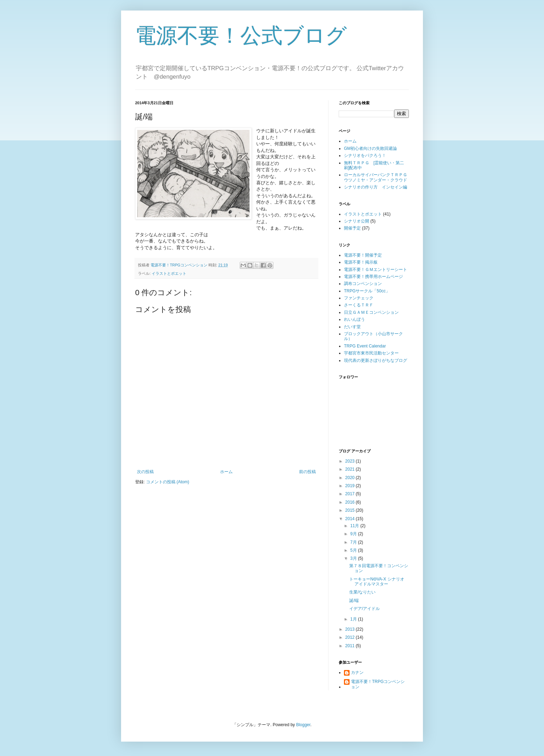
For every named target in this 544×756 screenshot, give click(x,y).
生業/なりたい (362, 592)
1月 (354, 619)
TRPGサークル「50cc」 (367, 291)
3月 (354, 558)
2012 (351, 637)
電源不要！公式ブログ (241, 36)
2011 (351, 646)
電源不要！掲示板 (361, 262)
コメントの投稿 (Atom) (168, 482)
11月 (355, 526)
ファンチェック (359, 298)
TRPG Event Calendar (365, 346)
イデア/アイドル (364, 609)
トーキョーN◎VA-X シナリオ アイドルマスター (379, 582)
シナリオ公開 (357, 221)
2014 (351, 519)
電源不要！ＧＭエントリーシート (376, 270)
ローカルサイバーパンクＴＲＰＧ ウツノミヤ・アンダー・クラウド (378, 177)
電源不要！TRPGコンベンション (378, 684)
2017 (351, 494)
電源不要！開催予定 (363, 255)
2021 (351, 469)
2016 (351, 502)
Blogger (303, 725)
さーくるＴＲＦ (359, 305)
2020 (351, 478)
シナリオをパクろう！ (365, 155)
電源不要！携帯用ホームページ (373, 277)
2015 (351, 510)
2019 (351, 486)
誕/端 (354, 601)
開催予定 (352, 228)
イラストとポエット (169, 273)
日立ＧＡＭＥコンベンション (371, 312)
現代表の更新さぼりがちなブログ (376, 360)
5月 (354, 550)
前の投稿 (307, 472)
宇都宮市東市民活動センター (371, 353)
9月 (354, 534)
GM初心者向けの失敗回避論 (370, 148)
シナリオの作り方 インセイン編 (376, 187)
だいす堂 (352, 327)
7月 (354, 542)
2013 (351, 629)
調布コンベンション (363, 284)
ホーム (226, 472)
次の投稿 (145, 472)
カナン (357, 672)
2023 (351, 461)
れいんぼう (354, 319)
